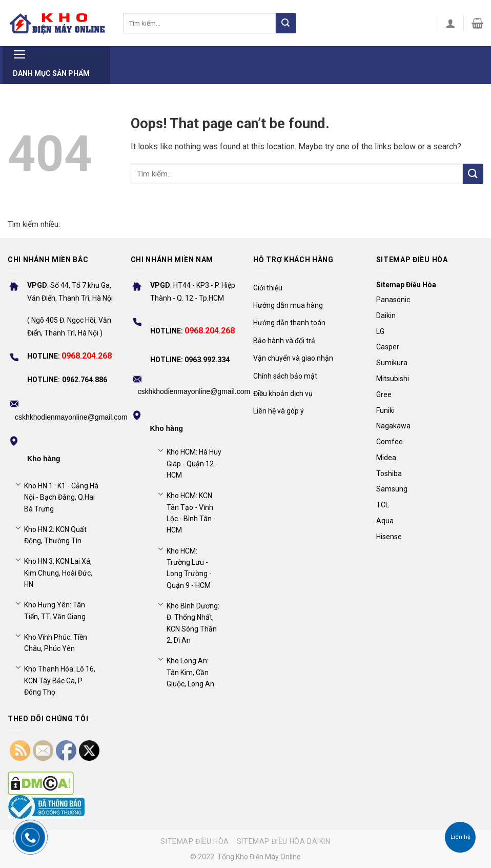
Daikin (386, 315)
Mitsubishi (393, 379)
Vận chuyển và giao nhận (293, 358)
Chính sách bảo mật (285, 376)
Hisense (389, 537)
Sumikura (392, 363)
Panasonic (393, 300)
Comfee (390, 442)
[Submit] (286, 23)
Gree (384, 394)
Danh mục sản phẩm (51, 62)
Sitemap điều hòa (195, 841)
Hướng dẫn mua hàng (288, 305)
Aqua (385, 521)
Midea (386, 458)
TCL (383, 505)
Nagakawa (393, 426)
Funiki (385, 410)
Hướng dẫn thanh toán (289, 323)
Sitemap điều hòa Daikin (284, 841)
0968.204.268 (87, 356)
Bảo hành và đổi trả (284, 341)
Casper (388, 347)
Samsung (392, 489)
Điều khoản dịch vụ (283, 393)
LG (380, 331)
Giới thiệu (268, 288)
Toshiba (389, 474)
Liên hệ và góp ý (279, 411)
